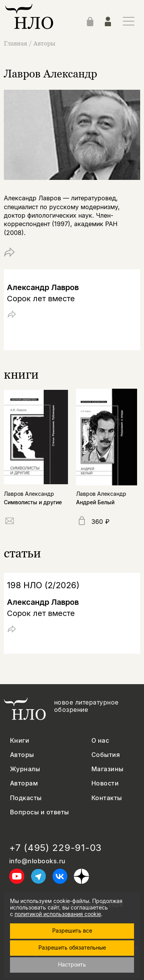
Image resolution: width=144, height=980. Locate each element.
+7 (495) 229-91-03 (55, 848)
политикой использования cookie (58, 914)
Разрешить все (72, 930)
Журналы (25, 769)
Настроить (72, 964)
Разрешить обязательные (72, 947)
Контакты (107, 798)
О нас (100, 741)
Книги (20, 741)
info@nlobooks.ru (37, 861)
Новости (105, 783)
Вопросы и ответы (40, 812)
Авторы (44, 43)
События (106, 755)
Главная (16, 43)
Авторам (24, 783)
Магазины (108, 769)
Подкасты (26, 798)
